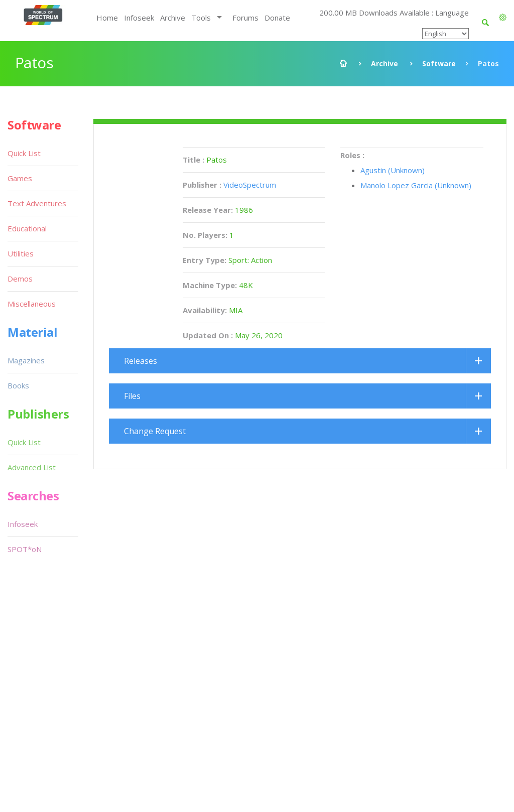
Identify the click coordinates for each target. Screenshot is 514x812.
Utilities (21, 253)
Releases (141, 361)
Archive (173, 18)
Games (20, 178)
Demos (20, 279)
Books (18, 385)
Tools (201, 18)
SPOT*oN (25, 549)
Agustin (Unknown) (393, 170)
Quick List (24, 153)
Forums (245, 18)
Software (439, 63)
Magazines (26, 360)
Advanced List (32, 467)
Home (107, 18)
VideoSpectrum (250, 185)
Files (132, 396)
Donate (277, 18)
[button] (503, 18)
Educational (27, 228)
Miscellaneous (32, 304)
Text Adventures (37, 203)
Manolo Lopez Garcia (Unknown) (416, 185)
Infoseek (139, 18)
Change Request (155, 431)
